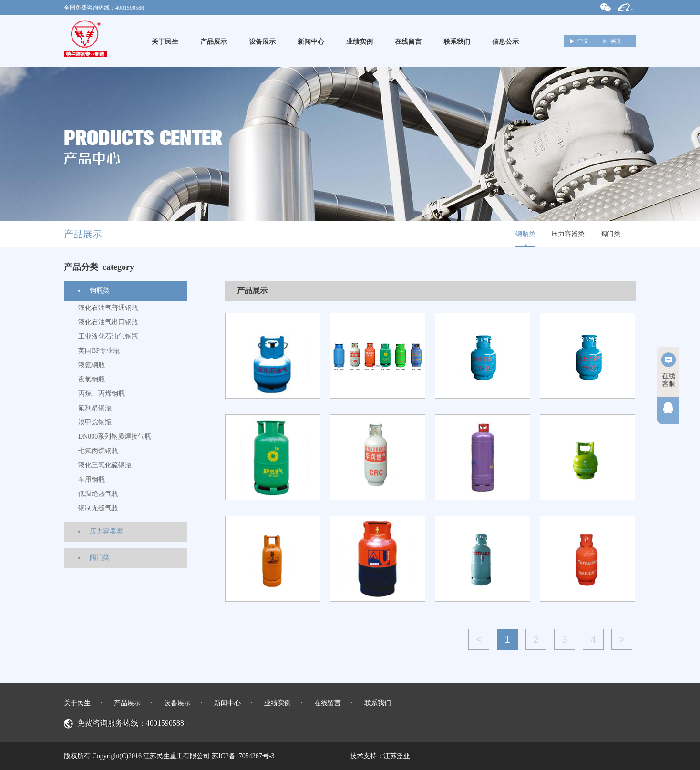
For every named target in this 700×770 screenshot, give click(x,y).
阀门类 (610, 234)
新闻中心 (311, 42)
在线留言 (408, 42)
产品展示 (214, 42)
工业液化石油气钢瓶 (108, 336)
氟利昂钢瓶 (95, 408)
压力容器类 (568, 234)
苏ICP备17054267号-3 (243, 756)
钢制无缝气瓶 (98, 508)
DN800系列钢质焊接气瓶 (115, 436)
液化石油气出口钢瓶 (108, 322)
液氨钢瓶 (92, 365)
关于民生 (165, 42)
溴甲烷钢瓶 (95, 422)
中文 (583, 41)
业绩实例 (360, 42)
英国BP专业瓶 (99, 351)
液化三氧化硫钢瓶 (105, 465)
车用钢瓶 (92, 479)
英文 (616, 41)
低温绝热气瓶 (98, 494)
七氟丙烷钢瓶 (98, 451)
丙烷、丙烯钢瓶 (102, 394)
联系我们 (457, 42)
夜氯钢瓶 (92, 379)
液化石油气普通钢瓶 (108, 308)
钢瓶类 (525, 234)
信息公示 (505, 42)
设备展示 (262, 42)
